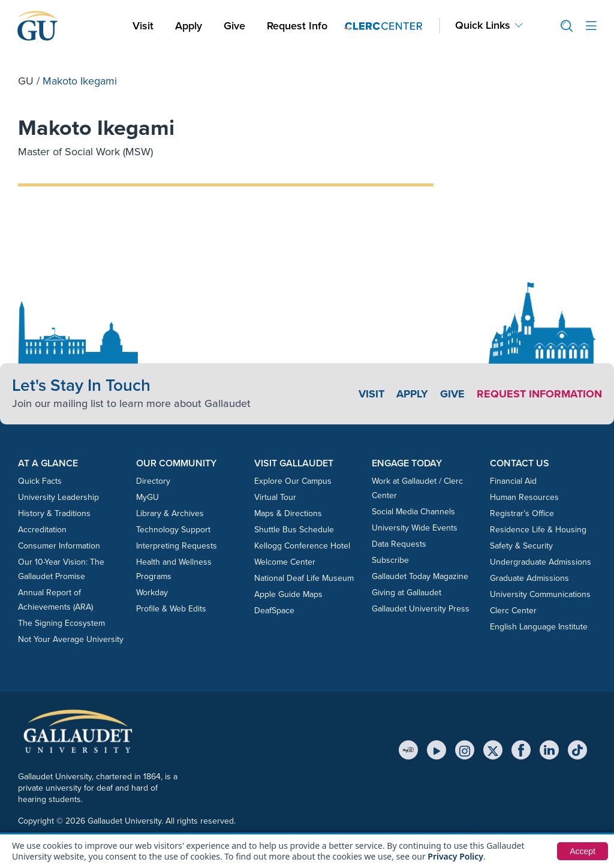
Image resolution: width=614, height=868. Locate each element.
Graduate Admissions (529, 578)
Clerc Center (513, 611)
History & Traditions (54, 513)
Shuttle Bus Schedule (294, 530)
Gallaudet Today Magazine (420, 576)
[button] (562, 26)
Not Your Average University (71, 639)
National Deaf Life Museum (304, 578)
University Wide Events (415, 528)
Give (234, 26)
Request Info (297, 26)
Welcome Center (285, 562)
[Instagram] (465, 750)
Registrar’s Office (522, 513)
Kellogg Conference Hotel (302, 546)
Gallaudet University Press (421, 609)
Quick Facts (40, 481)
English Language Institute (539, 627)
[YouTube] (437, 750)
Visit (143, 26)
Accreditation (42, 530)
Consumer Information (59, 546)
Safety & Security (521, 546)
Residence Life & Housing (538, 530)
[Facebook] (521, 750)
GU (26, 81)
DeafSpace (274, 611)
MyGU (148, 497)
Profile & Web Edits (171, 609)
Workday (152, 593)
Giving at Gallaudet (407, 593)
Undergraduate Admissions (541, 562)
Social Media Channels (413, 512)
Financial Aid (513, 481)
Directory (153, 481)
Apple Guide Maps (288, 594)
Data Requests (399, 544)
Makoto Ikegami (96, 127)
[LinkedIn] (549, 750)
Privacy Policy (455, 856)
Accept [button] (583, 851)
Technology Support (173, 530)
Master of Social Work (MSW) (85, 152)
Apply (191, 25)
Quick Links (483, 25)
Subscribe (390, 560)
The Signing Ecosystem (61, 623)
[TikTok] (577, 750)
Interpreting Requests (177, 546)
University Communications (540, 594)
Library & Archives (170, 513)
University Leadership (58, 497)
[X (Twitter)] (493, 750)
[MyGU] (408, 750)
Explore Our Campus (293, 481)
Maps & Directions (288, 513)
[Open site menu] (591, 26)
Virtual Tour (275, 497)
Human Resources (524, 497)
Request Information (539, 394)
